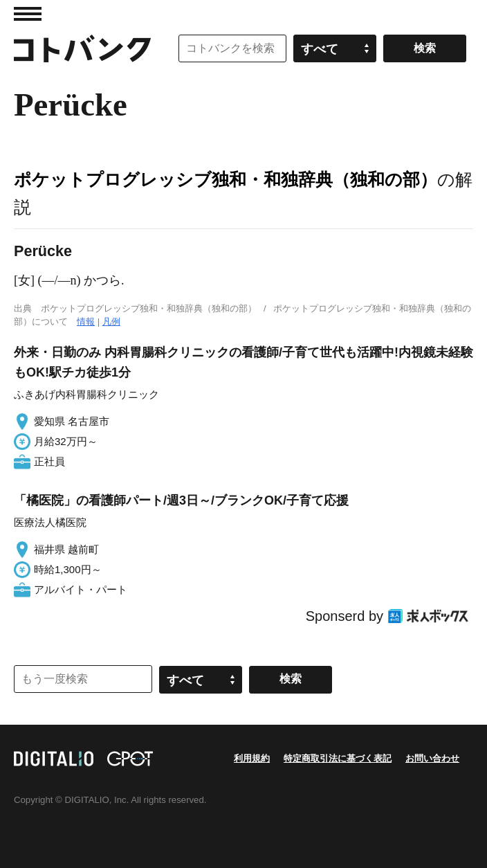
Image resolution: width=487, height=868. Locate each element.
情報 (86, 322)
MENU (28, 14)
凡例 (111, 322)
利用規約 (252, 758)
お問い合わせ (432, 758)
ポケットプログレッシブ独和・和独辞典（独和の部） (226, 179)
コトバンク (82, 48)
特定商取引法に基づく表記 (338, 758)
